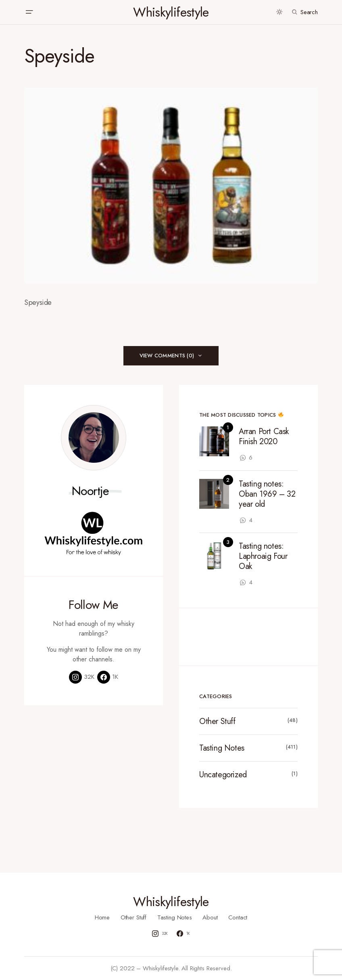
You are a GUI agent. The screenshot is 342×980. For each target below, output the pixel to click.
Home (102, 917)
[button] (29, 12)
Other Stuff (217, 721)
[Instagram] (82, 677)
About (210, 917)
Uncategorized (223, 775)
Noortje (91, 491)
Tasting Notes (222, 748)
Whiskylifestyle (171, 12)
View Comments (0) (167, 356)
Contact (238, 917)
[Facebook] (108, 677)
